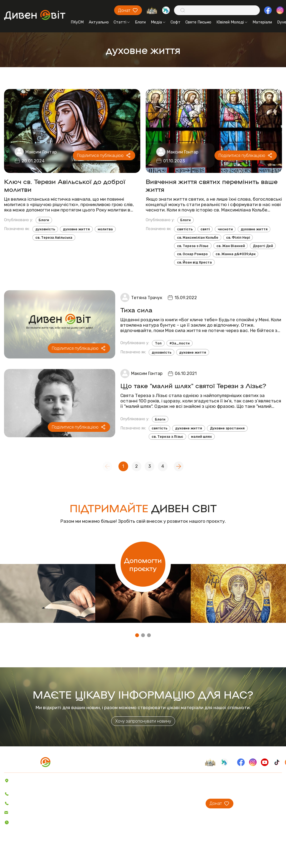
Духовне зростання (227, 428)
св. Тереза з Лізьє (193, 246)
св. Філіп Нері (238, 237)
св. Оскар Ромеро (192, 254)
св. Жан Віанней (231, 246)
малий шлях (201, 437)
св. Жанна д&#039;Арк (236, 254)
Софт (176, 22)
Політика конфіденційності (33, 855)
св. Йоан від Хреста (194, 262)
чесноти (225, 229)
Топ (158, 343)
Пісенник (88, 818)
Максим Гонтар (41, 152)
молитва (105, 229)
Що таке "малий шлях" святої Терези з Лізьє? (193, 385)
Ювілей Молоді (232, 22)
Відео (85, 811)
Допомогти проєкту (143, 564)
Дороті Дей (263, 246)
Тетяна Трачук (147, 298)
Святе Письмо (198, 22)
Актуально (99, 22)
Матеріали (262, 22)
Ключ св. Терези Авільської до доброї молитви (65, 185)
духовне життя (76, 229)
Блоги (140, 22)
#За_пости (180, 343)
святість (185, 229)
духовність (45, 229)
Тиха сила (136, 310)
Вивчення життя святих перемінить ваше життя (212, 185)
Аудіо (85, 803)
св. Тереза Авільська (54, 237)
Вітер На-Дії (91, 841)
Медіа (158, 22)
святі (205, 229)
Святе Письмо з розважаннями (108, 833)
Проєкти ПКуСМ (159, 788)
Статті (122, 22)
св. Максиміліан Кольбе (198, 237)
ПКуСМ (77, 22)
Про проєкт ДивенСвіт (165, 780)
